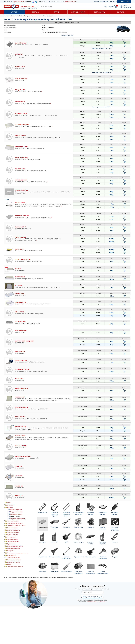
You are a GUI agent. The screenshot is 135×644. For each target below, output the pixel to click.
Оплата (57, 12)
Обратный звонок (71, 2)
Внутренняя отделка (13, 562)
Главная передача (13, 539)
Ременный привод (13, 521)
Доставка (36, 12)
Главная (6, 16)
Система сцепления (13, 532)
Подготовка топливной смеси (16, 526)
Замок (9, 564)
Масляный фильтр (16, 510)
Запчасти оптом (78, 12)
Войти (125, 6)
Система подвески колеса (15, 546)
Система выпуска (12, 528)
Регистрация (127, 7)
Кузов (9, 503)
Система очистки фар (14, 558)
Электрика (10, 551)
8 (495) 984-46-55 (19, 2)
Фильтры (10, 507)
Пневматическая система (15, 567)
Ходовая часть (11, 544)
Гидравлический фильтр (18, 519)
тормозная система (13, 542)
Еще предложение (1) (102, 48)
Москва (8, 2)
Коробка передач (12, 535)
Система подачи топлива (15, 523)
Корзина (111, 7)
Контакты (121, 12)
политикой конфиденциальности (96, 602)
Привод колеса (12, 537)
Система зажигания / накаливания (18, 553)
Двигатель (10, 505)
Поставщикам (99, 12)
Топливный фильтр (16, 514)
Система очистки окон (14, 560)
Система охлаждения (13, 530)
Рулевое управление (13, 548)
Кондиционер (11, 555)
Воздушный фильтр (16, 512)
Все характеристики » (68, 35)
